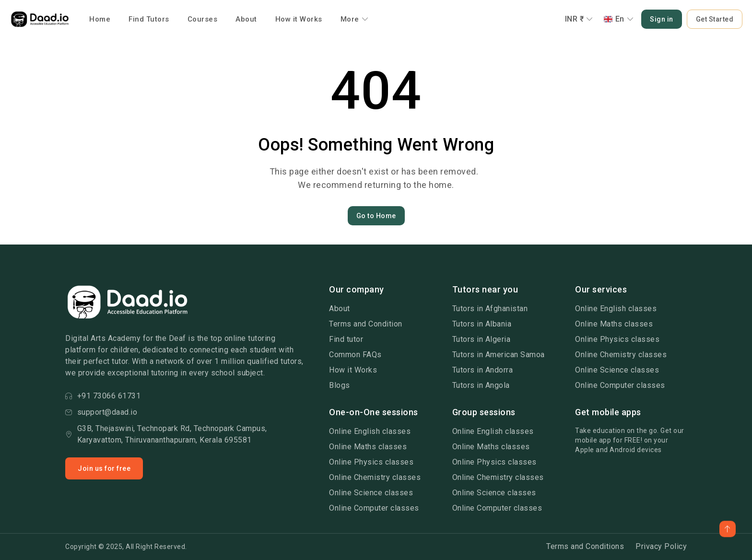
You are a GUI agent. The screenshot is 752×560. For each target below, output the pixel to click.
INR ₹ (579, 19)
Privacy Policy (661, 546)
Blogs (340, 385)
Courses (203, 19)
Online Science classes (617, 370)
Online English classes (616, 309)
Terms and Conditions (585, 546)
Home (100, 19)
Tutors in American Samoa (499, 355)
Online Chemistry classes (621, 355)
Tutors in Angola (481, 385)
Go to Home (376, 216)
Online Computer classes (620, 385)
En (619, 19)
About (246, 19)
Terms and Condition (366, 324)
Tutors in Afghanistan (490, 309)
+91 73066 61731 (103, 396)
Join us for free (104, 468)
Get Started (715, 19)
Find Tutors (149, 19)
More (355, 19)
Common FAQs (355, 355)
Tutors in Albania (482, 324)
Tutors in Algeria (482, 339)
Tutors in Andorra (483, 370)
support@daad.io (101, 412)
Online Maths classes (614, 324)
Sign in (662, 19)
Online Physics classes (617, 339)
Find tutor (346, 339)
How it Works (299, 19)
